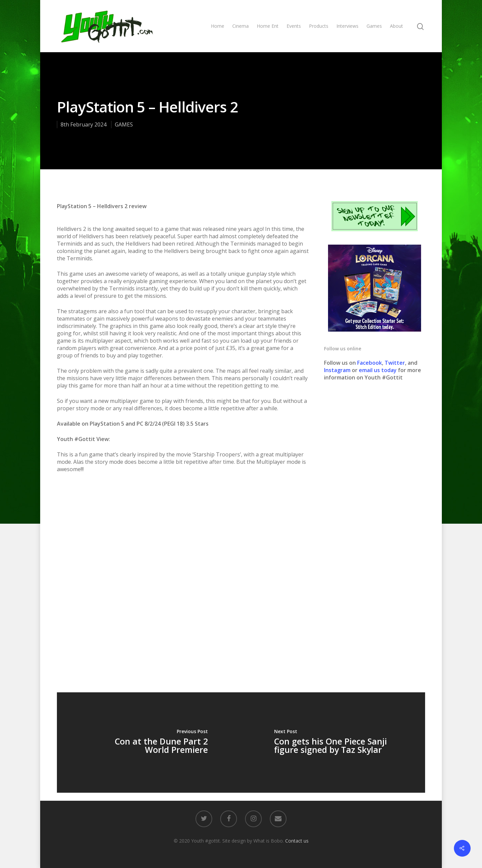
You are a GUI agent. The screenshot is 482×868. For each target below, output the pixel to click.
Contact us (297, 841)
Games (374, 26)
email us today (378, 370)
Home (218, 26)
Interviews (347, 26)
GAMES (124, 124)
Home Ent (268, 26)
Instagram (338, 370)
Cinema (240, 26)
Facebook (370, 363)
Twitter (395, 363)
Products (319, 26)
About (396, 26)
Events (294, 26)
